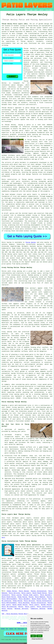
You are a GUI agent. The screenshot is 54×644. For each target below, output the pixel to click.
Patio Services (14, 593)
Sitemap (3, 629)
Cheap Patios (12, 591)
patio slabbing (41, 560)
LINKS (31, 10)
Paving (31, 597)
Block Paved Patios (40, 593)
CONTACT (41, 10)
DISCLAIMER (49, 10)
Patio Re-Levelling (9, 607)
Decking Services (21, 609)
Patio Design (24, 591)
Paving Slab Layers (31, 595)
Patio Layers (26, 593)
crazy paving (29, 325)
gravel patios (31, 564)
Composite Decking (38, 609)
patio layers (21, 155)
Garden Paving (46, 605)
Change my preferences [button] (37, 639)
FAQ (15, 629)
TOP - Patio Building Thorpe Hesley (15, 614)
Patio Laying (16, 595)
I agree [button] (33, 636)
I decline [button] (39, 636)
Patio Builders (46, 595)
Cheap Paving (22, 597)
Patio (4, 242)
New (7, 629)
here (3, 537)
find (8, 518)
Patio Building (24, 603)
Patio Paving (7, 609)
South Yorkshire (20, 582)
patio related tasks (42, 580)
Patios (21, 607)
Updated (11, 629)
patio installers (45, 49)
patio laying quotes (34, 536)
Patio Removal (40, 597)
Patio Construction (44, 607)
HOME (26, 10)
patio (29, 125)
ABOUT (36, 10)
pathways (38, 568)
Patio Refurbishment (9, 599)
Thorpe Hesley (31, 242)
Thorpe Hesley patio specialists (28, 545)
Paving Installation (39, 591)
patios (12, 213)
